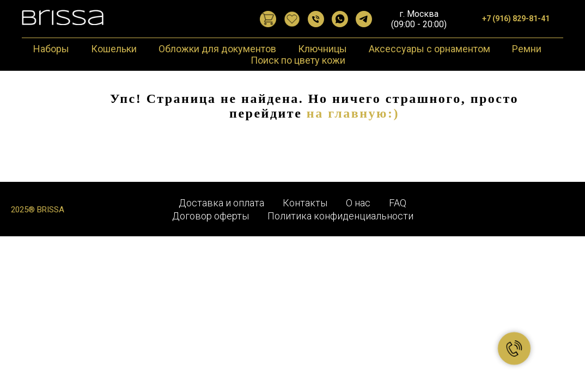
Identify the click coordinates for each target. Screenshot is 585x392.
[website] (268, 19)
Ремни (527, 49)
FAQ (398, 203)
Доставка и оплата (221, 203)
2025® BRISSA (38, 210)
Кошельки (114, 49)
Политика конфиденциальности (340, 216)
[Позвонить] (316, 19)
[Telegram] (364, 19)
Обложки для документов (217, 49)
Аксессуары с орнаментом (429, 49)
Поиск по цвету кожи (298, 60)
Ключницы (322, 49)
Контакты (305, 203)
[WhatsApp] (340, 19)
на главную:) (353, 113)
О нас (358, 203)
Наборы (51, 49)
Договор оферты (211, 216)
